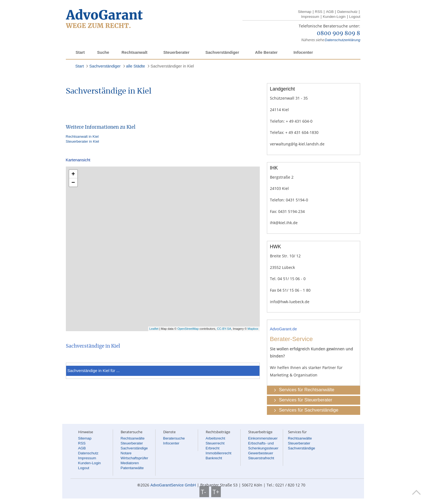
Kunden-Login (334, 17)
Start (80, 52)
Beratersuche (174, 438)
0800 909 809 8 (338, 33)
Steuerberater (176, 52)
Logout (355, 17)
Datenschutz (347, 12)
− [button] (73, 182)
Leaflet (154, 329)
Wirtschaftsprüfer (135, 458)
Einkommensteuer (263, 438)
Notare (126, 453)
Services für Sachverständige (309, 410)
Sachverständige (134, 448)
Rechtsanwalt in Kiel (82, 136)
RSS (319, 12)
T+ (216, 492)
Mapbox (253, 329)
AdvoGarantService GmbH (173, 485)
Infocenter (303, 52)
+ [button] (73, 174)
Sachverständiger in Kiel (172, 66)
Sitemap (305, 12)
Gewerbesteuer (261, 453)
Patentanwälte (132, 468)
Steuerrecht (215, 443)
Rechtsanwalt (134, 52)
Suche (103, 52)
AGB (330, 12)
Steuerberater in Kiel (83, 141)
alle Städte (136, 66)
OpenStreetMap (188, 329)
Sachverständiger (222, 52)
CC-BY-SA (224, 329)
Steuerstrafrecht (261, 458)
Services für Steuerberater (306, 400)
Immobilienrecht (219, 453)
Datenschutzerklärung (343, 40)
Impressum (310, 17)
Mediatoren (130, 463)
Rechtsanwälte (133, 438)
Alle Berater (266, 52)
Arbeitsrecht (215, 438)
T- (204, 492)
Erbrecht (213, 448)
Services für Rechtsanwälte (307, 390)
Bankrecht (214, 458)
